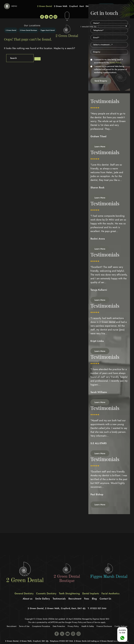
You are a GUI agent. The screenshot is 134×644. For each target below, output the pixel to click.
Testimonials (59, 592)
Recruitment (75, 592)
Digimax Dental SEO (101, 613)
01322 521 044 (98, 602)
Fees (87, 592)
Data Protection (59, 620)
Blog (95, 592)
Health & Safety (88, 620)
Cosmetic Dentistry (46, 587)
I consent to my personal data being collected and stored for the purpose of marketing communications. (109, 63)
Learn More (100, 140)
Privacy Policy (115, 56)
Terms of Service (94, 616)
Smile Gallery (42, 592)
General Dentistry (24, 587)
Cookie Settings (121, 620)
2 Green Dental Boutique (28, 24)
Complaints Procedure (41, 620)
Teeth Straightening (69, 587)
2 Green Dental (11, 24)
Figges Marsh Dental (48, 24)
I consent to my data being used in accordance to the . (107, 55)
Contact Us (106, 592)
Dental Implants (91, 587)
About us (27, 592)
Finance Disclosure (104, 620)
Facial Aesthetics (111, 587)
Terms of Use (24, 620)
